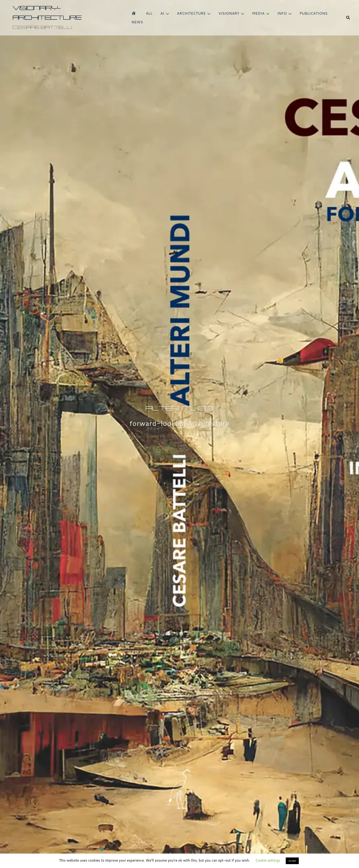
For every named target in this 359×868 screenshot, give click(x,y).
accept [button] (292, 861)
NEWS (137, 22)
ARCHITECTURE (191, 13)
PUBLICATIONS (314, 13)
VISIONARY (229, 13)
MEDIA (258, 13)
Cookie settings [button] (268, 860)
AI (162, 13)
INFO (282, 13)
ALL (149, 13)
